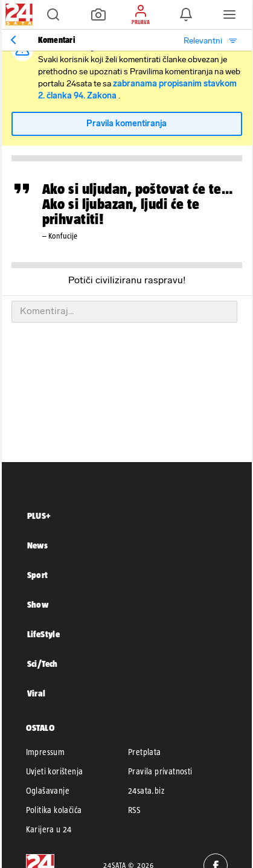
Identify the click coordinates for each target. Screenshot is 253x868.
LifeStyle (44, 634)
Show (38, 604)
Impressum (46, 752)
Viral (37, 693)
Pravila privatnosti (160, 771)
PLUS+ (39, 516)
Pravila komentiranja (126, 124)
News (38, 545)
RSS (134, 810)
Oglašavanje (48, 791)
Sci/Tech (43, 664)
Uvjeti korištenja (55, 771)
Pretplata (145, 752)
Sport (38, 575)
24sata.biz (146, 791)
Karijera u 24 (49, 829)
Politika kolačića (54, 810)
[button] (53, 14)
